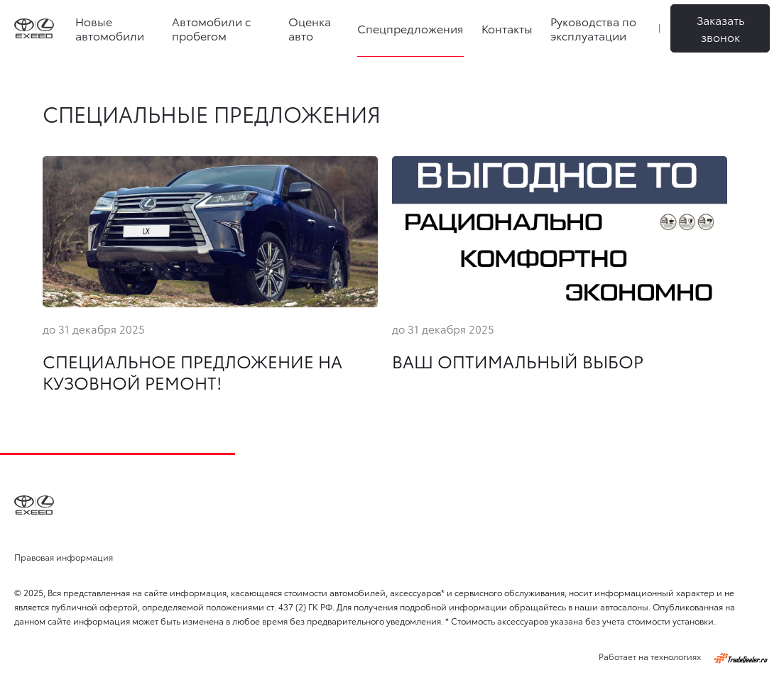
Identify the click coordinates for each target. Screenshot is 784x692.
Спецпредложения (410, 28)
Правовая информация (64, 557)
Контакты (507, 28)
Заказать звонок (720, 28)
